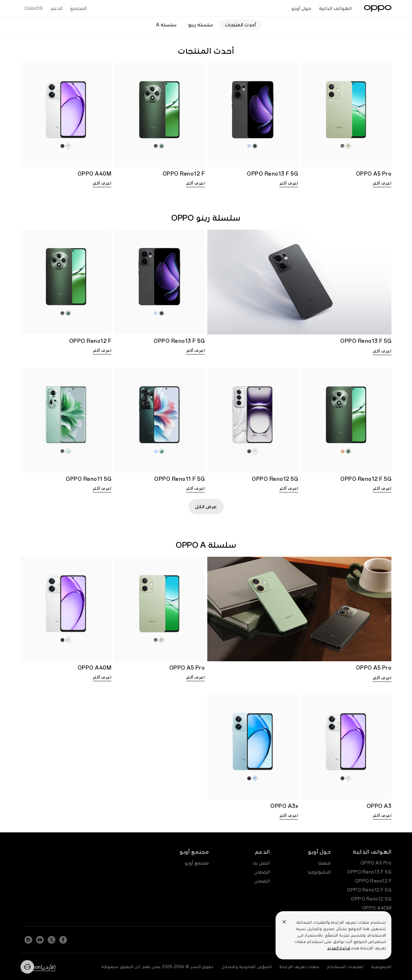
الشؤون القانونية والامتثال (247, 967)
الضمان (262, 872)
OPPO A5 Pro (376, 863)
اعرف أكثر (382, 183)
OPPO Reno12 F (373, 881)
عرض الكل (206, 507)
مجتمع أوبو (197, 863)
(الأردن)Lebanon (38, 967)
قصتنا (325, 863)
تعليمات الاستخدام (345, 967)
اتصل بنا (261, 863)
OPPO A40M (377, 908)
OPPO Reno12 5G (371, 899)
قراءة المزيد (339, 948)
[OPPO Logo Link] (378, 8)
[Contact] (27, 967)
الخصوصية (381, 967)
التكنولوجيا (319, 872)
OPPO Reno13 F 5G (369, 872)
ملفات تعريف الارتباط (300, 967)
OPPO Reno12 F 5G (369, 890)
